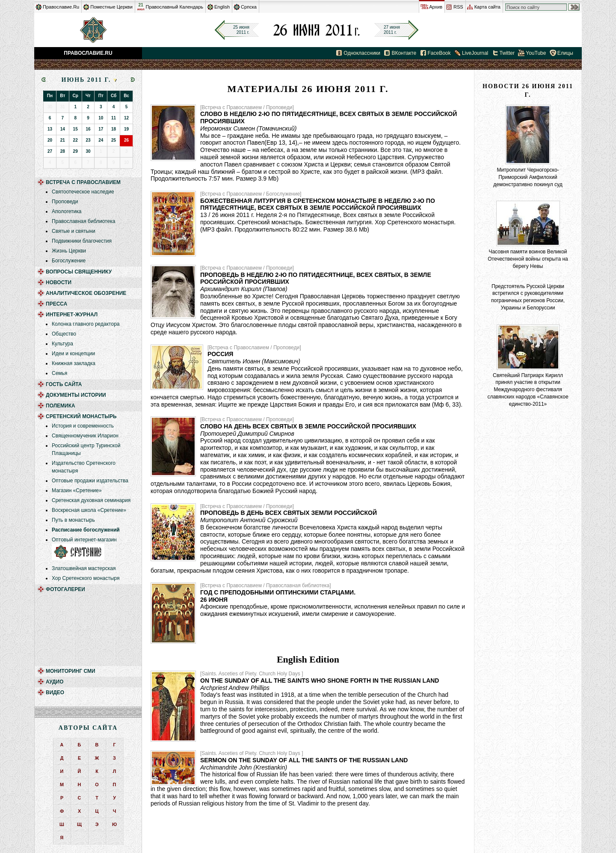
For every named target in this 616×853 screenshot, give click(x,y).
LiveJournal (475, 53)
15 (76, 129)
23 (88, 140)
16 (88, 129)
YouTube (536, 53)
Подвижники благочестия (82, 241)
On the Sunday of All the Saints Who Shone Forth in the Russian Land (320, 681)
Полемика (61, 406)
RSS (458, 7)
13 (50, 129)
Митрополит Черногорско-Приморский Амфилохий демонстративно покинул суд (528, 177)
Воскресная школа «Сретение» (89, 510)
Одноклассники (362, 53)
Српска (249, 7)
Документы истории (76, 395)
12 (126, 118)
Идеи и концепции (73, 354)
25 (114, 140)
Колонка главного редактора (86, 324)
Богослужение (69, 261)
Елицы (565, 53)
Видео (55, 693)
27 (50, 151)
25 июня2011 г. (241, 30)
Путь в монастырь (73, 520)
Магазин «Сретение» (77, 490)
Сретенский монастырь (81, 416)
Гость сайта (64, 384)
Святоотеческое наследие (83, 192)
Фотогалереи (65, 589)
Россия (220, 354)
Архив (436, 7)
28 (63, 151)
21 (141, 7)
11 (114, 118)
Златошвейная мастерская (84, 568)
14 (63, 129)
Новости (59, 282)
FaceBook (439, 53)
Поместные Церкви (111, 7)
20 (50, 140)
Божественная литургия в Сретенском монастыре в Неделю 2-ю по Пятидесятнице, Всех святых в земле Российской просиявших (318, 204)
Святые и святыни (74, 231)
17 (101, 129)
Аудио (55, 682)
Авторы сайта (88, 728)
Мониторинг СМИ (71, 671)
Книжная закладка (74, 363)
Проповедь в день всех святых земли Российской (289, 513)
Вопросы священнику (79, 272)
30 (88, 151)
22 (76, 140)
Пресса (56, 304)
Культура (62, 344)
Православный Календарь (174, 7)
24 (101, 140)
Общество (64, 334)
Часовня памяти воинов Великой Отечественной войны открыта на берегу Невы (528, 259)
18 (114, 129)
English (222, 7)
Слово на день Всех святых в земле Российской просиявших (308, 426)
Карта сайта (487, 7)
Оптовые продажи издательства (90, 481)
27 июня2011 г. (392, 30)
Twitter (507, 53)
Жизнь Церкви (69, 251)
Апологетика (67, 211)
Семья (59, 373)
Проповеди (65, 202)
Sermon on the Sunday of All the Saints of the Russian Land (304, 760)
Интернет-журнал (72, 315)
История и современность (83, 426)
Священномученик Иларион (85, 436)
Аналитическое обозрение (86, 293)
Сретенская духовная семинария (91, 500)
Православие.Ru (61, 7)
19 (126, 129)
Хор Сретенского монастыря (86, 578)
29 (76, 151)
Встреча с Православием (83, 182)
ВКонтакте (404, 53)
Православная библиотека (83, 221)
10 (101, 118)
